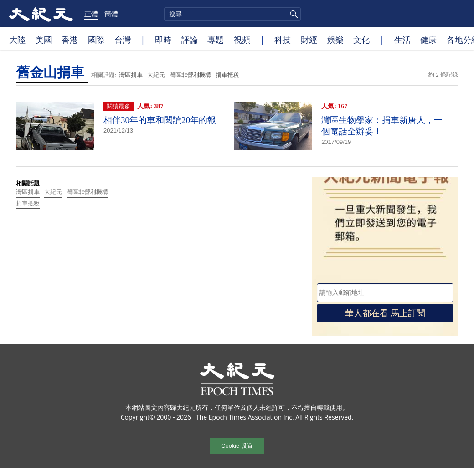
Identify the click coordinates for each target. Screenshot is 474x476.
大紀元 (156, 75)
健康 (428, 40)
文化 (361, 40)
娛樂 (335, 40)
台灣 (123, 40)
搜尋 (293, 14)
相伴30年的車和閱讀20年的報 (160, 120)
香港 (70, 40)
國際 (96, 40)
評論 (190, 40)
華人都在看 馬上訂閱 (385, 313)
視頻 (242, 40)
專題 (216, 40)
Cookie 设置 (237, 446)
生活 (402, 40)
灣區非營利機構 (190, 75)
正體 (91, 14)
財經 (309, 40)
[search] (232, 14)
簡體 (111, 14)
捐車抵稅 (227, 75)
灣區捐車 (131, 75)
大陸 (17, 40)
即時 (163, 40)
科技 (283, 40)
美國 (44, 40)
